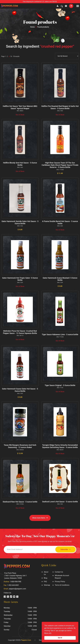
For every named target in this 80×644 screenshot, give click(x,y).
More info (48, 633)
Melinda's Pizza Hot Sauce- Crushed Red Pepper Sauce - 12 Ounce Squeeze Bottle (20, 332)
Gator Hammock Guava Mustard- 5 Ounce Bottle (60, 279)
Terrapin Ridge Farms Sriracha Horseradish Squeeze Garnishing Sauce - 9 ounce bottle (60, 446)
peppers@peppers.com (17, 589)
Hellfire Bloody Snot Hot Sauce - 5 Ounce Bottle (20, 164)
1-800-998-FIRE (16, 582)
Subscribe (65, 550)
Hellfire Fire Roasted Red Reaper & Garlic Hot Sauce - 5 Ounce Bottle (60, 107)
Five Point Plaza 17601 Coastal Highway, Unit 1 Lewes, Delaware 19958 (16, 576)
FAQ (45, 582)
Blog (46, 578)
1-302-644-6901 (13, 585)
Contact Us (59, 572)
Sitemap (47, 585)
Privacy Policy (60, 582)
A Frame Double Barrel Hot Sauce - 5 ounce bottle (60, 222)
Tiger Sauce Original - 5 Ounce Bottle (60, 385)
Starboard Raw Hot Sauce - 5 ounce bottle (20, 502)
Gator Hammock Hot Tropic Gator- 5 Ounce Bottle (20, 279)
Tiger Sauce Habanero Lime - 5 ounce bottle (60, 334)
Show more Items (40, 518)
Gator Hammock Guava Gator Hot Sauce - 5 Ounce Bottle (20, 390)
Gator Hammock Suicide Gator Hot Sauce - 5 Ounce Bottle (20, 222)
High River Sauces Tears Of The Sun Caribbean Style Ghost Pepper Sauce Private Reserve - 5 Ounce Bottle (60, 165)
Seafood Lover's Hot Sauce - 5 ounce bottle (60, 502)
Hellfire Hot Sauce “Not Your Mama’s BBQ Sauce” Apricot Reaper (20, 107)
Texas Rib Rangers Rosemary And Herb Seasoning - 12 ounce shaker (20, 446)
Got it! (60, 638)
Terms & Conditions (62, 585)
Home (32, 27)
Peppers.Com (26, 640)
